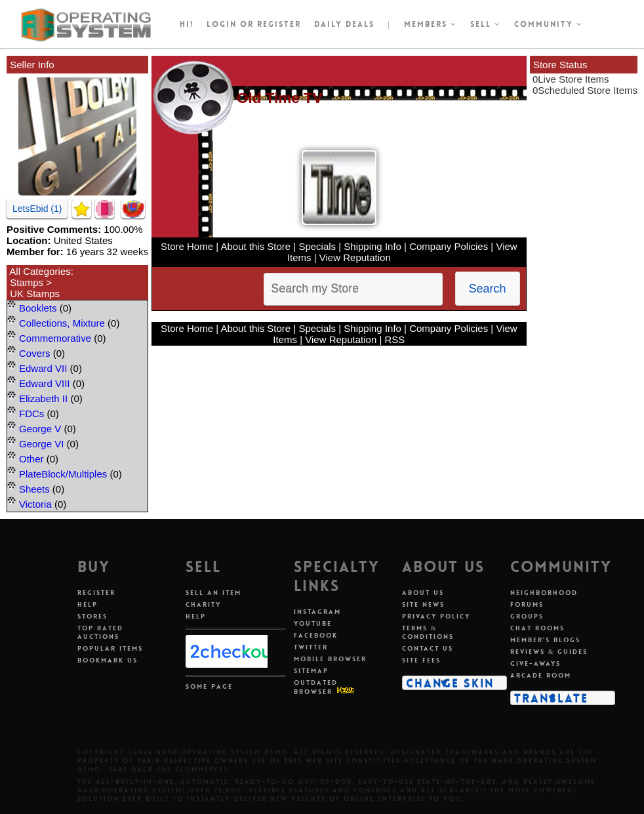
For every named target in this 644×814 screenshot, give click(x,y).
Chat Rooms (537, 628)
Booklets (38, 308)
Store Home (187, 246)
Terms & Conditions (428, 632)
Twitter (311, 647)
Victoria (35, 504)
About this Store (255, 246)
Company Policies (449, 246)
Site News (423, 604)
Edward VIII (45, 383)
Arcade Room (541, 675)
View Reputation (355, 257)
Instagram (317, 612)
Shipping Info (372, 246)
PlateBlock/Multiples (63, 474)
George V (40, 429)
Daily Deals (344, 24)
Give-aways (535, 663)
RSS (394, 339)
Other (31, 459)
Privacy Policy (436, 616)
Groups (527, 616)
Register (96, 593)
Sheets (34, 489)
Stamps (27, 282)
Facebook (316, 635)
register (279, 24)
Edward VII (43, 368)
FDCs (31, 414)
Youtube (313, 623)
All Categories (40, 271)
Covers (35, 353)
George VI (41, 444)
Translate (551, 698)
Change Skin (450, 683)
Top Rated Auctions (100, 632)
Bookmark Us (108, 660)
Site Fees (421, 660)
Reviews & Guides (549, 652)
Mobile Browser (330, 659)
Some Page (209, 686)
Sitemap (311, 671)
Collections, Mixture (62, 323)
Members (431, 24)
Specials (317, 246)
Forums (527, 604)
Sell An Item (213, 593)
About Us (423, 593)
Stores (92, 616)
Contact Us (428, 648)
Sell (486, 24)
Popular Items (110, 648)
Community (549, 24)
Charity (203, 604)
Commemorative (55, 338)
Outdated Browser (316, 687)
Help (88, 604)
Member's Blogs (545, 640)
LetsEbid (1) (37, 209)
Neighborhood (544, 593)
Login (222, 24)
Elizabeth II (43, 398)
